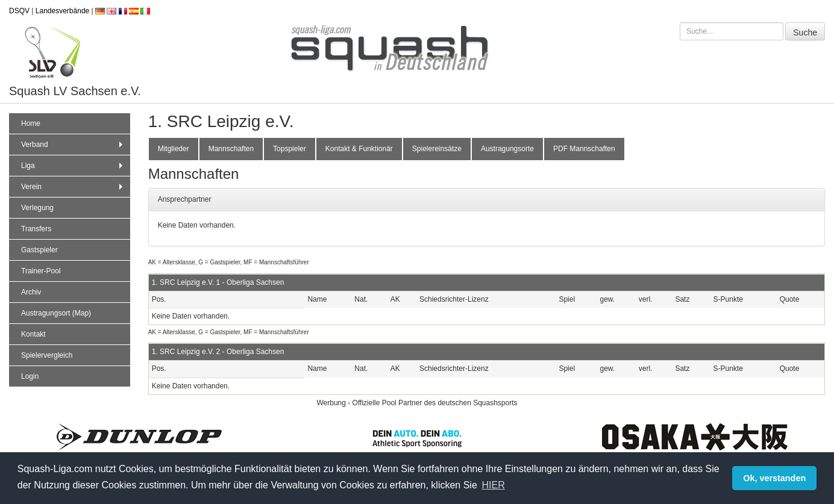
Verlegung (37, 208)
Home (31, 123)
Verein (73, 187)
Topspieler (290, 149)
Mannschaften (231, 149)
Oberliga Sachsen (255, 282)
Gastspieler (39, 250)
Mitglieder (174, 149)
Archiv (31, 292)
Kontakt (33, 334)
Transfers (36, 229)
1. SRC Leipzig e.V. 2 (186, 352)
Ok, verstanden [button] (774, 478)
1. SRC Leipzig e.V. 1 (186, 282)
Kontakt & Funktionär (359, 149)
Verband (73, 145)
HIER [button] (493, 485)
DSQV (19, 11)
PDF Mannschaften (584, 149)
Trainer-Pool (41, 271)
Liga (73, 166)
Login (30, 376)
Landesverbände (62, 11)
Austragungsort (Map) (56, 313)
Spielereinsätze (437, 149)
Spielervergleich (47, 355)
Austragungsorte (507, 149)
